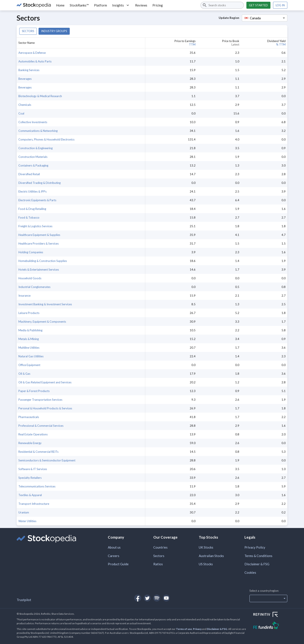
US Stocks (206, 564)
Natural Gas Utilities (31, 356)
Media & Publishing (30, 330)
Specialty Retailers (30, 478)
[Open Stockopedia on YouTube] (166, 598)
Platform (100, 5)
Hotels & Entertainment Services (39, 270)
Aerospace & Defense (32, 53)
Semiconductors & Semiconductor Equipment (47, 460)
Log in (280, 5)
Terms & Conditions (258, 556)
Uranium (24, 512)
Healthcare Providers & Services (39, 244)
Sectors (28, 31)
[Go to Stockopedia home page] (34, 5)
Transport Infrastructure (34, 504)
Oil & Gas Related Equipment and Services (45, 382)
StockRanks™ (79, 5)
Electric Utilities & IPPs (32, 191)
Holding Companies (31, 252)
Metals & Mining (29, 339)
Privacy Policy (255, 547)
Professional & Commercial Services (41, 426)
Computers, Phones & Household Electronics (46, 139)
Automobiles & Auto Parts (35, 61)
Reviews (141, 5)
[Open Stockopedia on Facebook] (138, 598)
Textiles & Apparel (30, 495)
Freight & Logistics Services (35, 226)
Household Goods (30, 278)
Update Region (229, 18)
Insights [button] (121, 5)
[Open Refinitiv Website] (270, 615)
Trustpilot (24, 600)
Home (60, 5)
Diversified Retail (29, 174)
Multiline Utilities (29, 348)
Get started (258, 5)
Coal (21, 113)
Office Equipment (29, 365)
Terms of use (184, 629)
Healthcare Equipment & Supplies (39, 235)
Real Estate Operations (33, 434)
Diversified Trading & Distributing (40, 183)
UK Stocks (206, 547)
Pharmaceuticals (29, 417)
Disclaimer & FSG (257, 564)
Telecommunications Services (37, 486)
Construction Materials (33, 157)
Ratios (158, 564)
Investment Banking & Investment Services (45, 304)
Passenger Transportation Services (40, 400)
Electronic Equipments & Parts (37, 200)
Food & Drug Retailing (32, 209)
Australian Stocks (211, 556)
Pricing (158, 5)
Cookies (250, 572)
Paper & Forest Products (34, 391)
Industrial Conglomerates (34, 287)
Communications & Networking (38, 131)
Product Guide (118, 564)
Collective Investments (33, 122)
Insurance (24, 296)
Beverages (25, 79)
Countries (160, 547)
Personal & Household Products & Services (45, 408)
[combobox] (222, 5)
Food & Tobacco (29, 217)
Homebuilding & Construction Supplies (43, 261)
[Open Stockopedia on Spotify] (157, 598)
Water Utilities (27, 521)
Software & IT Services (33, 469)
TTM (192, 44)
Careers (114, 556)
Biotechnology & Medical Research (40, 96)
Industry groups (54, 31)
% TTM (281, 44)
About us (114, 547)
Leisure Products (29, 313)
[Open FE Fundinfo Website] (270, 626)
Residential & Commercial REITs (38, 452)
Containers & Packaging (33, 165)
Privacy (197, 629)
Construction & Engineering (36, 148)
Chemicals (25, 105)
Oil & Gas (24, 374)
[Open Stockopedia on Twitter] (147, 598)
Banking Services (29, 70)
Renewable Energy (30, 443)
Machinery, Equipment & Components (42, 322)
